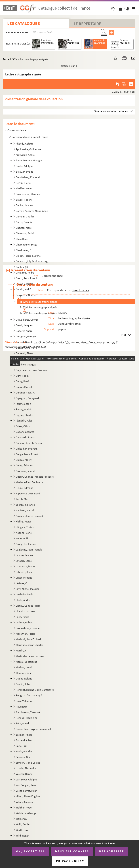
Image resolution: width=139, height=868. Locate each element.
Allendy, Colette (25, 144)
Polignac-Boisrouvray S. (29, 695)
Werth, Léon (22, 830)
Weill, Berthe (23, 824)
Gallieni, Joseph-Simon (29, 443)
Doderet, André (24, 331)
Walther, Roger (24, 807)
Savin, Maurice (24, 751)
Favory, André (23, 409)
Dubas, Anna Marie (26, 348)
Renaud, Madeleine (27, 718)
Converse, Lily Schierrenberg (32, 261)
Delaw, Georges (24, 284)
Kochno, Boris (24, 533)
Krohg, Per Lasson (26, 544)
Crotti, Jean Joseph (27, 278)
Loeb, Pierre (22, 617)
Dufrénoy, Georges (26, 364)
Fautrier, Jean (23, 404)
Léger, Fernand (24, 578)
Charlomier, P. (24, 250)
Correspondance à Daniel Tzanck (30, 137)
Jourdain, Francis (26, 505)
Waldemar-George (26, 813)
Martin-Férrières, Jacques (30, 656)
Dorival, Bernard (25, 342)
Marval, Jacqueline (26, 662)
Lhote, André (23, 600)
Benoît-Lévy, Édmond (28, 177)
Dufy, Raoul (22, 376)
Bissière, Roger (24, 188)
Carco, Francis (24, 222)
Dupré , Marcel (24, 387)
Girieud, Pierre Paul (27, 449)
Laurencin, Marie (25, 566)
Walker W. (21, 819)
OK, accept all (31, 851)
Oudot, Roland (24, 678)
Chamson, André (25, 233)
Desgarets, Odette (26, 295)
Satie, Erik (21, 746)
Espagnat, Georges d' (28, 398)
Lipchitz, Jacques (25, 611)
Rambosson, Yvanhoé (28, 712)
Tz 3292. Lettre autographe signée (39, 313)
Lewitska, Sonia (25, 594)
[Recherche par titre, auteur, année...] (65, 32)
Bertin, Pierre (23, 183)
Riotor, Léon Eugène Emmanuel (33, 729)
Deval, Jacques (24, 325)
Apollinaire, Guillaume (28, 149)
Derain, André (23, 289)
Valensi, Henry (24, 774)
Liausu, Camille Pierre (28, 606)
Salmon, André (24, 735)
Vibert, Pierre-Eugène (28, 796)
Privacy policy (70, 861)
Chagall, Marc (24, 228)
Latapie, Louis (24, 561)
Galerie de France (25, 437)
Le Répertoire (87, 24)
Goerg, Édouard (25, 465)
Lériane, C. (22, 583)
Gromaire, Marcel (25, 471)
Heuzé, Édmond (25, 488)
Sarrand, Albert (24, 740)
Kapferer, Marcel (25, 510)
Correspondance (17, 130)
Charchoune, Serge (26, 244)
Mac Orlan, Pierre (26, 634)
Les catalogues (24, 23)
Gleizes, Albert (24, 460)
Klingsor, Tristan (25, 527)
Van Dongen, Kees (26, 785)
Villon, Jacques (24, 802)
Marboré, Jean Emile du (29, 639)
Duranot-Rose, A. (25, 392)
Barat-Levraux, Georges (29, 160)
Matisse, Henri (24, 667)
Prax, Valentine (24, 701)
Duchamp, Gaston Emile (29, 359)
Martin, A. (21, 650)
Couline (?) (22, 267)
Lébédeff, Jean (24, 572)
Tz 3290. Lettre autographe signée (39, 302)
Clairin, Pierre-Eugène (28, 256)
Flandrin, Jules (24, 421)
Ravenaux (21, 707)
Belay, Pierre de (24, 172)
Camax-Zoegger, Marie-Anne (32, 211)
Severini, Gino (24, 757)
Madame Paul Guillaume (30, 482)
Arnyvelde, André (25, 155)
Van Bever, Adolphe (27, 779)
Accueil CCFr (10, 59)
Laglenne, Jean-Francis (29, 550)
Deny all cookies (72, 851)
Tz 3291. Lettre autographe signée (39, 307)
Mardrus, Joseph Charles (30, 645)
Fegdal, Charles (24, 415)
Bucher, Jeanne (24, 205)
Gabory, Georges (25, 432)
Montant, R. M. (24, 673)
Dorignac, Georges (26, 336)
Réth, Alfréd (22, 723)
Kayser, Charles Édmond (29, 516)
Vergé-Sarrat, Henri (27, 791)
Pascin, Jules (23, 684)
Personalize (112, 851)
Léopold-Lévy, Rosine (28, 628)
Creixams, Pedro (25, 273)
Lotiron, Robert (24, 622)
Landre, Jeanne (24, 555)
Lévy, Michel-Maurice (28, 589)
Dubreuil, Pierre (25, 353)
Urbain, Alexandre (26, 768)
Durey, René (22, 381)
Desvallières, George (27, 320)
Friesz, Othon (23, 426)
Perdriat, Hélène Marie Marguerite (35, 690)
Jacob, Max (22, 499)
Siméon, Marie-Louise (28, 763)
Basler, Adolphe (24, 166)
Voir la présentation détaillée (111, 111)
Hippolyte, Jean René (28, 493)
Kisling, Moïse (24, 521)
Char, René (22, 239)
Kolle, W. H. (22, 538)
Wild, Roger (22, 836)
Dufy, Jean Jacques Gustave (31, 370)
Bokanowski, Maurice (28, 194)
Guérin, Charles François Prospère (35, 477)
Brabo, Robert (24, 200)
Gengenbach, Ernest (27, 454)
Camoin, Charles (25, 216)
